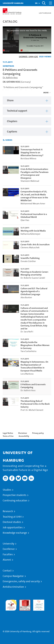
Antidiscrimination (13, 587)
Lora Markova (27, 374)
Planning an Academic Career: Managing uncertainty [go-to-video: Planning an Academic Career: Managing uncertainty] (35, 273)
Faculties (8, 554)
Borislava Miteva (28, 158)
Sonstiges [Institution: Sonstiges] (8, 66)
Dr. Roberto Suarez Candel (33, 278)
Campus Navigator (13, 576)
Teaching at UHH (12, 517)
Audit (22, 601)
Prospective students (15, 495)
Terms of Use (8, 436)
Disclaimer (23, 433)
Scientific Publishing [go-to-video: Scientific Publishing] (30, 258)
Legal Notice (8, 433)
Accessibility (24, 436)
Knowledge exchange (15, 533)
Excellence (9, 549)
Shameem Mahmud (30, 181)
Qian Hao (25, 220)
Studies (7, 490)
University (8, 544)
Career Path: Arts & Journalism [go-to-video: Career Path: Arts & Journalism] (35, 244)
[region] (27, 101)
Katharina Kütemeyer (30, 234)
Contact (7, 571)
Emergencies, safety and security (21, 581)
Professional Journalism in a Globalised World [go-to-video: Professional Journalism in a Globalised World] (34, 216)
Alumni (7, 560)
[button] (36, 3)
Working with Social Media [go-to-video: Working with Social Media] (33, 231)
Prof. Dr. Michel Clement (32, 410)
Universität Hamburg (13, 3)
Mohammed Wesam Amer (33, 204)
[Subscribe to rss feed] (4, 140)
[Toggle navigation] (51, 3)
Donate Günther (28, 261)
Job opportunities (13, 528)
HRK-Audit (38, 601)
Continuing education (15, 501)
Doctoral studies (12, 522)
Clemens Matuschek (30, 247)
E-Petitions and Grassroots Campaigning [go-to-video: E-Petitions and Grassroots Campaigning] (33, 386)
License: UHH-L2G (28, 56)
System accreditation (11, 614)
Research (8, 511)
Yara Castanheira (28, 351)
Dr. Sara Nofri (27, 332)
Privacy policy (38, 433)
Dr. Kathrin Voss (10, 78)
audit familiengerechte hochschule (11, 604)
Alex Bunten (26, 297)
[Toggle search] (44, 3)
